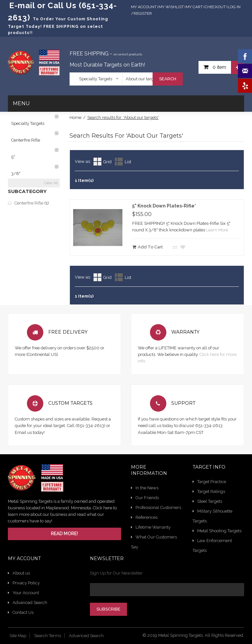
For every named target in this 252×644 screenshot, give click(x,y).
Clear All (51, 183)
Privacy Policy (26, 583)
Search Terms (48, 636)
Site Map (18, 636)
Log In (234, 7)
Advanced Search (30, 603)
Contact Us (23, 612)
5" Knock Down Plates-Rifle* (164, 206)
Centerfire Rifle (29, 203)
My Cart (194, 7)
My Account (144, 7)
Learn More (217, 230)
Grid (107, 162)
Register (143, 13)
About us (21, 573)
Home (75, 117)
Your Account (26, 593)
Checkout (215, 7)
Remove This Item (57, 117)
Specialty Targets (96, 79)
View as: (83, 161)
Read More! (64, 534)
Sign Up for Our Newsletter (116, 573)
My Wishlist (171, 7)
